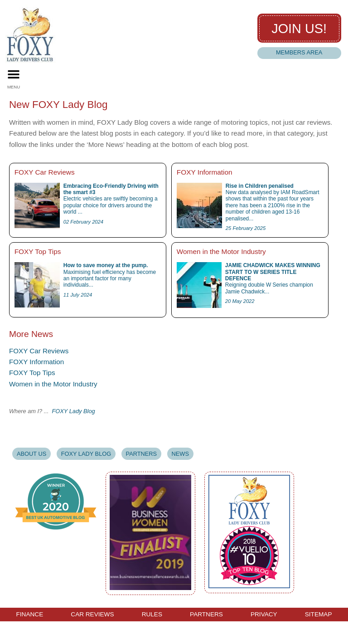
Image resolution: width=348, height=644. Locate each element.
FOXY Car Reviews (39, 351)
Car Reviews (92, 615)
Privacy (264, 615)
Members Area (299, 52)
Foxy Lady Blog (86, 454)
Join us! (299, 29)
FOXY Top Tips (32, 373)
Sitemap (319, 615)
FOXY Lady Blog (74, 411)
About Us (31, 454)
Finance (30, 615)
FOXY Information (36, 362)
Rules (152, 615)
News (180, 454)
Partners (142, 454)
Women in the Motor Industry (53, 384)
